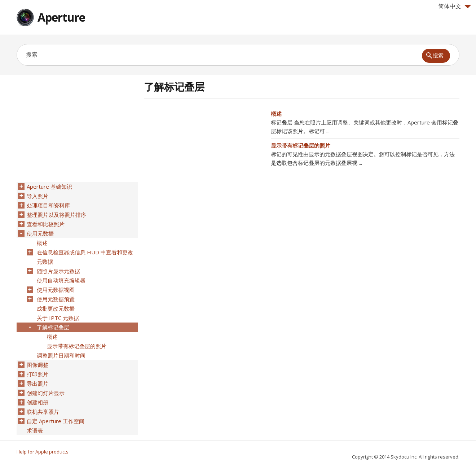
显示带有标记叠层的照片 (301, 145)
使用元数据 (40, 233)
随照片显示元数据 (58, 271)
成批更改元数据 (56, 308)
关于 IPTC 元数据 (58, 318)
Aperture (61, 17)
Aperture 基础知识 (49, 187)
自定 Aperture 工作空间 (56, 421)
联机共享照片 (43, 412)
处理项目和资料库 (48, 205)
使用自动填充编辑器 (61, 280)
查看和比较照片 (46, 224)
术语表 (35, 430)
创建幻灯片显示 (46, 393)
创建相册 (38, 402)
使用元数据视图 (56, 290)
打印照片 (38, 374)
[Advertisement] (204, 160)
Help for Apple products (43, 452)
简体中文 (455, 6)
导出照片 (38, 383)
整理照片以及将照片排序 (56, 215)
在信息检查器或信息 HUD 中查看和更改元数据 (85, 257)
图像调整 (38, 365)
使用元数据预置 (56, 299)
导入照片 (38, 196)
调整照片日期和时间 (61, 355)
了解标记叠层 (53, 327)
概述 (276, 114)
